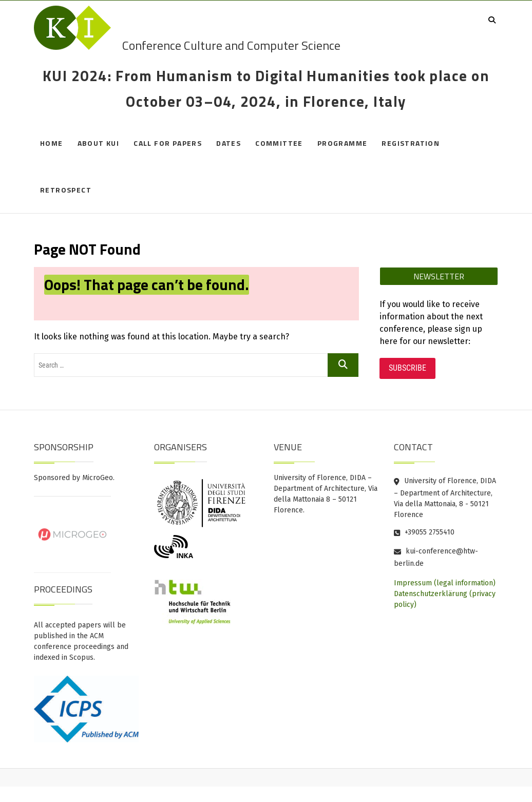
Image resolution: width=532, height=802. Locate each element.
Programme (343, 143)
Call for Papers (168, 143)
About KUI (99, 143)
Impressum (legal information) (445, 583)
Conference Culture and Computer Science (231, 45)
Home (52, 143)
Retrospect (66, 190)
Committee (279, 143)
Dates (229, 143)
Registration (411, 143)
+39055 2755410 (424, 532)
